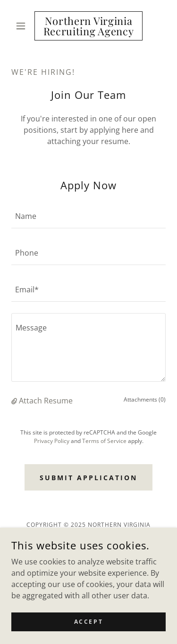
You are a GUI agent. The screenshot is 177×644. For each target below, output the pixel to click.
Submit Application (88, 478)
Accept (88, 622)
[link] (88, 26)
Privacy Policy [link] (52, 441)
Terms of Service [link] (104, 441)
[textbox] (88, 216)
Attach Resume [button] (46, 401)
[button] (23, 26)
